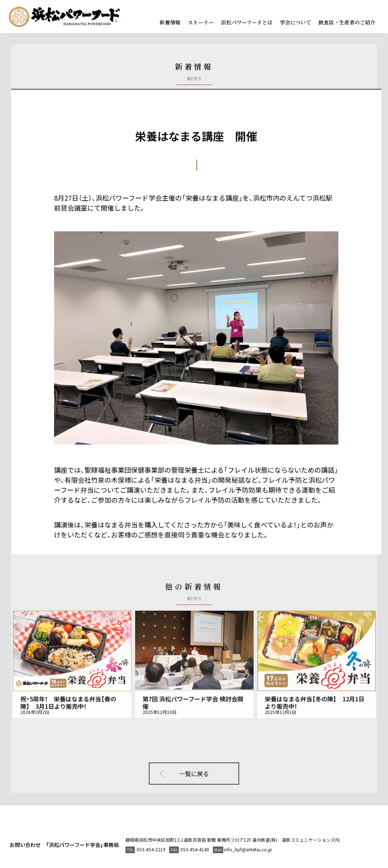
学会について (295, 22)
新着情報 (170, 22)
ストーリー (201, 22)
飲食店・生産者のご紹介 (347, 22)
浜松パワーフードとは (247, 22)
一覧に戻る (194, 764)
